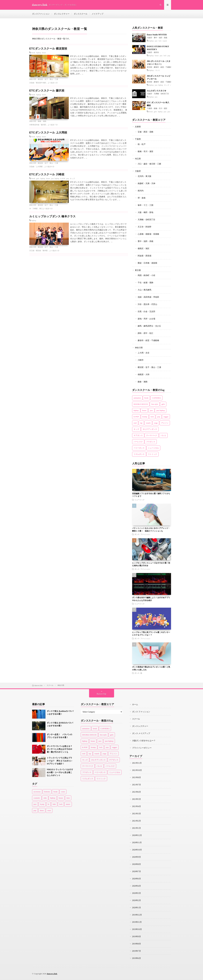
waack (165, 41)
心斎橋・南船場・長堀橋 (148, 234)
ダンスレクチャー (62, 14)
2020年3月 (137, 893)
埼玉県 (138, 159)
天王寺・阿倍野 (145, 227)
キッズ (72, 178)
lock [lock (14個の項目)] (152, 417)
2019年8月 (137, 944)
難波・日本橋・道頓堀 (147, 263)
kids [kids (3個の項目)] (54, 804)
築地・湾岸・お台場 (146, 319)
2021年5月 (137, 799)
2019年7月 (137, 951)
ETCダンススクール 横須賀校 (48, 49)
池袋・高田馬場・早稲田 (148, 297)
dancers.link (52, 974)
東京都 (149, 67)
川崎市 (141, 360)
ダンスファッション (41, 14)
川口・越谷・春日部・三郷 (149, 164)
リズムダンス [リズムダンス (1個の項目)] (139, 454)
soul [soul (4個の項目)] (135, 423)
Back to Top (102, 694)
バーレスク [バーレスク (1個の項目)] (138, 442)
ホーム (135, 704)
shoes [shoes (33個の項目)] (42, 810)
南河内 (156, 52)
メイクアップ (98, 14)
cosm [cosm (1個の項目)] (63, 792)
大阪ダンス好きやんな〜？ (144, 741)
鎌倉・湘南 (42, 121)
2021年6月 (137, 792)
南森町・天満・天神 (146, 183)
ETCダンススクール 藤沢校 (47, 91)
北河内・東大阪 (145, 176)
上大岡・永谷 (144, 353)
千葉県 (149, 108)
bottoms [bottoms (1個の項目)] (47, 792)
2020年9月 (137, 857)
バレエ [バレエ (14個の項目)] (163, 435)
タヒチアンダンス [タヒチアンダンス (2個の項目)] (150, 429)
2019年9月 (137, 937)
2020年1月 (137, 908)
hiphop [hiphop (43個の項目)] (53, 798)
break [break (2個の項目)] (56, 792)
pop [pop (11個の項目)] (35, 810)
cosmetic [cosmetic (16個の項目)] (37, 798)
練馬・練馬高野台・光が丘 (149, 326)
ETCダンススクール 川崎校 (47, 174)
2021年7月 (137, 785)
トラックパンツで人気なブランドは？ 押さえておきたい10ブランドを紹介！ (59, 761)
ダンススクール (81, 14)
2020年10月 (137, 850)
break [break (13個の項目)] (146, 398)
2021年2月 (137, 821)
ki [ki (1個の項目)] (48, 804)
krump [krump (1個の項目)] (145, 417)
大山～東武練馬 (145, 290)
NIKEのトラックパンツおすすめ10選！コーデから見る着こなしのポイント (60, 772)
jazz (156, 41)
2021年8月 (137, 777)
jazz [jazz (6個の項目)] (35, 804)
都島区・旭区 (144, 249)
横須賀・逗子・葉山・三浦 (48, 79)
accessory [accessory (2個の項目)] (37, 792)
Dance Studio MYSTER (157, 35)
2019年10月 (137, 929)
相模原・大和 (144, 375)
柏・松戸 (142, 144)
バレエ (157, 70)
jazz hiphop (55, 178)
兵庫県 (138, 127)
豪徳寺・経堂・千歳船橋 (163, 67)
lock (160, 41)
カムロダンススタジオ (157, 91)
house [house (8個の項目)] (61, 798)
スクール (136, 719)
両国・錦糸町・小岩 (146, 275)
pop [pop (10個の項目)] (159, 417)
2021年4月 (137, 806)
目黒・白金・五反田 (146, 312)
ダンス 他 (138, 673)
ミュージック (140, 500)
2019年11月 (137, 922)
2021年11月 (137, 763)
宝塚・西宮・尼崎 (145, 132)
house (44, 53)
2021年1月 (137, 828)
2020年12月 (137, 835)
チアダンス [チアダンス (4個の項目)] (138, 435)
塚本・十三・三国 (145, 205)
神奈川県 (33, 79)
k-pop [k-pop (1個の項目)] (42, 804)
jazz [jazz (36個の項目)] (151, 410)
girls (38, 178)
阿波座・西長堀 (145, 256)
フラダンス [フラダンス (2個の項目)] (151, 442)
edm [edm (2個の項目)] (45, 798)
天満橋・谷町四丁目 (161, 94)
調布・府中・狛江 (145, 333)
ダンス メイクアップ (141, 733)
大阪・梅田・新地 (145, 212)
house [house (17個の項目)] (144, 410)
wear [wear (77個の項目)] (49, 810)
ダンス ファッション (142, 534)
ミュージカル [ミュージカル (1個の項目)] (153, 448)
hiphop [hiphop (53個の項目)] (136, 410)
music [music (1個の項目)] (68, 804)
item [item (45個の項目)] (68, 798)
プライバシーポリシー (142, 748)
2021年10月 (137, 770)
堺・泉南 (142, 198)
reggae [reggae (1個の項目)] (166, 417)
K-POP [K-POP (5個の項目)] (136, 417)
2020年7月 (137, 871)
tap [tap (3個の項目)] (141, 423)
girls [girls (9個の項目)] (163, 404)
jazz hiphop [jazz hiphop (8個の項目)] (160, 410)
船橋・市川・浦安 (160, 108)
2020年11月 (137, 843)
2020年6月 (137, 879)
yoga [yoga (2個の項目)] (156, 423)
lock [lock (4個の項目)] (61, 804)
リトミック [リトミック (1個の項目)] (152, 454)
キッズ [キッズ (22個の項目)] (136, 429)
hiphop (39, 53)
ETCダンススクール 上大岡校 (48, 133)
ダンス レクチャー (140, 726)
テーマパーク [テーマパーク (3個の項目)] (152, 435)
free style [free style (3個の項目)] (155, 404)
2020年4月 (137, 886)
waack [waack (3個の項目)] (148, 423)
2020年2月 (137, 900)
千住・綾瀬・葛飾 (145, 283)
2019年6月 (137, 958)
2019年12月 (137, 915)
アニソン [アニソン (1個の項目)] (165, 423)
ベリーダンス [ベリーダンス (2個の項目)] (139, 448)
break (33, 53)
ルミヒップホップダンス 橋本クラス (53, 216)
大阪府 (149, 38)
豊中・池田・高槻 (160, 38)
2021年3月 (137, 814)
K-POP (63, 178)
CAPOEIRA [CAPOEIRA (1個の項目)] (156, 398)
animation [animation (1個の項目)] (137, 398)
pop (68, 178)
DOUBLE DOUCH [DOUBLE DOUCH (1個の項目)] (141, 404)
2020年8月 (137, 864)
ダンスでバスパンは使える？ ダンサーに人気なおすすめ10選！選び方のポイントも (60, 749)
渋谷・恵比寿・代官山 (147, 304)
